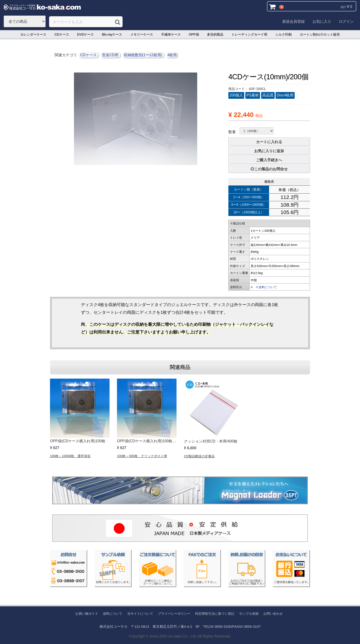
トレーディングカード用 (249, 34)
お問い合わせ (273, 614)
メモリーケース (142, 34)
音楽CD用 (111, 55)
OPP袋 (194, 34)
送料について (113, 614)
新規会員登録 (293, 21)
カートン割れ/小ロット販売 (320, 34)
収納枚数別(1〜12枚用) (143, 55)
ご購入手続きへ (269, 160)
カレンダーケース (33, 34)
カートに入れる (269, 142)
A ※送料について (264, 287)
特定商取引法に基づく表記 (215, 614)
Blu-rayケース (112, 34)
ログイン (346, 21)
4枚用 (172, 55)
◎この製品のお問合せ (269, 169)
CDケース (62, 34)
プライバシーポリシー (174, 614)
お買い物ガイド (87, 614)
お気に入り (322, 21)
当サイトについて (140, 614)
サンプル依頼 (249, 614)
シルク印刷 (283, 34)
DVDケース (85, 34)
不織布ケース (171, 34)
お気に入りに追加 (269, 151)
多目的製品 (215, 34)
